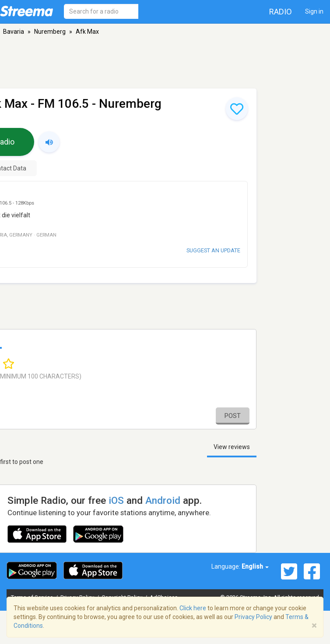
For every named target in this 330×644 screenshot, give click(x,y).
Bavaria (14, 32)
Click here (193, 608)
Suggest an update (213, 250)
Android (163, 500)
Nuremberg (50, 32)
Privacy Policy (253, 617)
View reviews (232, 447)
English (255, 566)
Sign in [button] (314, 11)
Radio (281, 12)
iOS (116, 500)
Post (233, 416)
